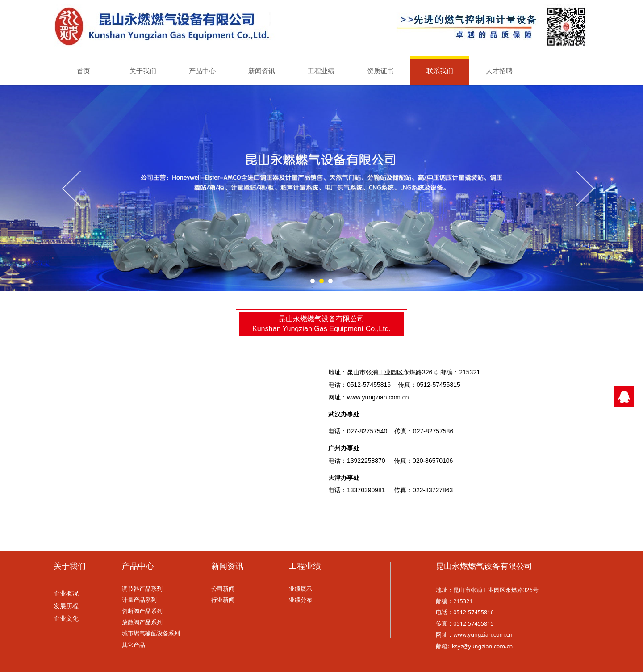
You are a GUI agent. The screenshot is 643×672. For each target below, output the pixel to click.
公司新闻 (223, 589)
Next (584, 188)
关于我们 (143, 71)
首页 (84, 71)
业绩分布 (301, 600)
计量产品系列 (139, 600)
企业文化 (66, 619)
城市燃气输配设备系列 (151, 633)
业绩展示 (301, 589)
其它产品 (134, 645)
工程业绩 (321, 71)
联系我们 (440, 71)
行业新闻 (223, 600)
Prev (72, 188)
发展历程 (66, 606)
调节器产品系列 (142, 589)
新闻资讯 (262, 71)
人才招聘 (499, 71)
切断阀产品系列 (142, 611)
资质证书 (380, 71)
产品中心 (202, 71)
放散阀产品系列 (142, 622)
